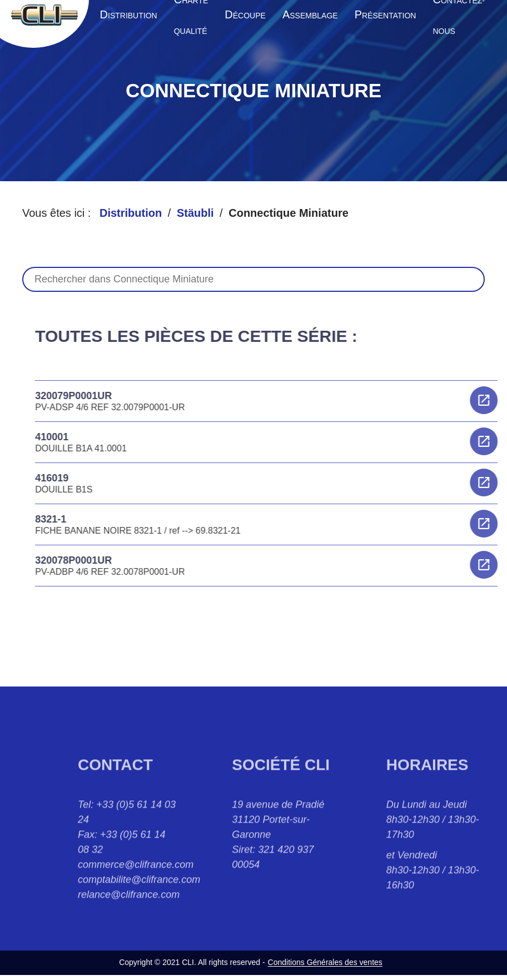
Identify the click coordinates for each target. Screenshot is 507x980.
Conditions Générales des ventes (325, 962)
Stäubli (195, 213)
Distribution (131, 213)
